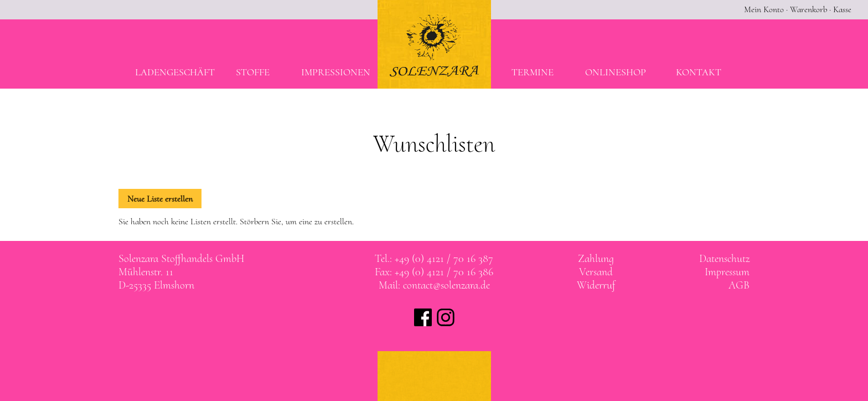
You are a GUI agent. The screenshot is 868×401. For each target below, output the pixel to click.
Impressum (727, 272)
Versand (596, 272)
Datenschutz (724, 259)
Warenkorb (808, 9)
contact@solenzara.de (446, 285)
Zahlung (596, 259)
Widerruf (596, 285)
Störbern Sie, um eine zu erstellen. (297, 222)
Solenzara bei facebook (423, 317)
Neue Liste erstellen (160, 199)
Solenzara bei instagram (446, 317)
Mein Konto (764, 9)
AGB (739, 285)
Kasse (842, 9)
